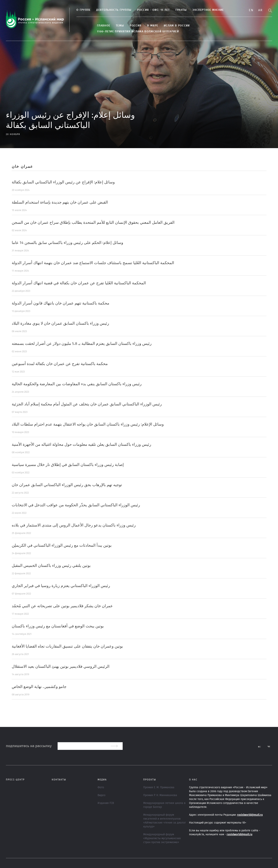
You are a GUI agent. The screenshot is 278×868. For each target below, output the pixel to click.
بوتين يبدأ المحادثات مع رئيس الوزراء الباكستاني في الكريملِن (62, 545)
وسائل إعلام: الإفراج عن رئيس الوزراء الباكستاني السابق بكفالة (63, 182)
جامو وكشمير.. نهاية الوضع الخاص (39, 687)
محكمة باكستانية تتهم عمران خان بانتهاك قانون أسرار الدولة (61, 303)
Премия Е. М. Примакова (159, 787)
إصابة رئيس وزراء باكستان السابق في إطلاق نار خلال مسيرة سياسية (68, 465)
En (251, 10)
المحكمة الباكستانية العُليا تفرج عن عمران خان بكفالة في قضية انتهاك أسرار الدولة (79, 283)
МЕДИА (102, 780)
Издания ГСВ (106, 803)
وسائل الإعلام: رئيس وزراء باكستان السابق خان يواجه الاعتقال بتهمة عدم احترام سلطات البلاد (88, 424)
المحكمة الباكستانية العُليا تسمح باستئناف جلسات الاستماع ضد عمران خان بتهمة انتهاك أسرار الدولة (93, 263)
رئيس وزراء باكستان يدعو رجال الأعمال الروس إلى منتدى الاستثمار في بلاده (74, 525)
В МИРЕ (153, 26)
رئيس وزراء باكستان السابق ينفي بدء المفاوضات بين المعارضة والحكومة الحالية (77, 384)
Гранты (181, 10)
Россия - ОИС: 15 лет (153, 10)
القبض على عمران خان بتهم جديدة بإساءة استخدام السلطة (60, 202)
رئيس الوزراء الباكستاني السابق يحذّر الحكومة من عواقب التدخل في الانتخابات (76, 505)
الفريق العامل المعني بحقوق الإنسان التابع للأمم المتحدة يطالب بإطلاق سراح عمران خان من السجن (93, 223)
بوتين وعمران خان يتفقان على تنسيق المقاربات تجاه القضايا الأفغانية (67, 646)
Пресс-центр (15, 780)
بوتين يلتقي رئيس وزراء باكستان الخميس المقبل (51, 566)
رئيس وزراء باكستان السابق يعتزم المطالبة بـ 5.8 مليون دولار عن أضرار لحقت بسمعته (82, 344)
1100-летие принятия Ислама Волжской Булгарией (138, 32)
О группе (83, 10)
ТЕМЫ (120, 26)
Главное (104, 26)
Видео (101, 795)
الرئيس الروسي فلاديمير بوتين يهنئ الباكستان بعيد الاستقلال (61, 667)
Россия (136, 26)
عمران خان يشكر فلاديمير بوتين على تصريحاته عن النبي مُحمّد (62, 606)
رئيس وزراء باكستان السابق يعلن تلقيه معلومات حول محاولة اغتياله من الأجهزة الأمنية (81, 445)
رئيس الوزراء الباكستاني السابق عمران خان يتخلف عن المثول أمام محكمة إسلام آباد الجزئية (87, 404)
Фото (101, 787)
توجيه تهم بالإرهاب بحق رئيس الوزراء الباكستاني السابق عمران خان (67, 485)
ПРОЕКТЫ (150, 780)
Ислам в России (177, 26)
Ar (260, 10)
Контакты (59, 780)
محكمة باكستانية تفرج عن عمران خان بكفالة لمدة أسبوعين (60, 364)
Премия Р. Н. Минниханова (160, 795)
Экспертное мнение (208, 10)
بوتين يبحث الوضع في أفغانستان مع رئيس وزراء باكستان (58, 626)
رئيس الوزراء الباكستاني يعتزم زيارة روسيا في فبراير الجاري (61, 586)
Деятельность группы (114, 10)
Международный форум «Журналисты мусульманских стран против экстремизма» (162, 838)
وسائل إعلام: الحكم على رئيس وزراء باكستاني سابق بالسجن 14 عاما (67, 243)
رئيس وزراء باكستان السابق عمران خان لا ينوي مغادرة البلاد (60, 323)
